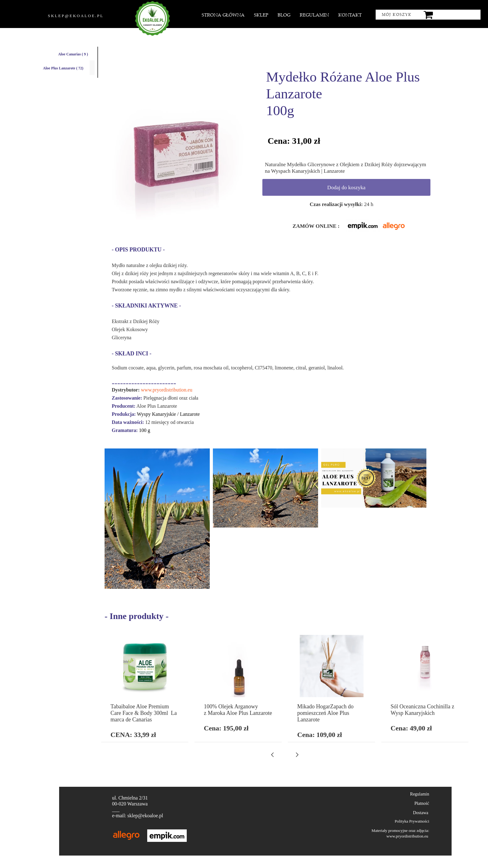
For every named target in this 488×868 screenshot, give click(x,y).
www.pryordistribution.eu (167, 390)
